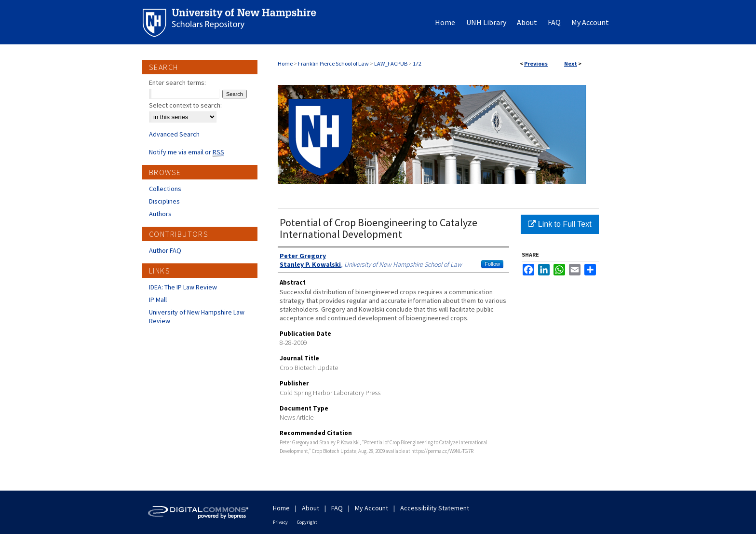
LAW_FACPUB (391, 63)
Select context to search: (185, 105)
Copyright (307, 522)
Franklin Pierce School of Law (333, 63)
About (310, 508)
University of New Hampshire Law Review (197, 316)
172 (417, 63)
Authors (160, 214)
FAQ (337, 508)
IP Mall (158, 300)
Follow (492, 264)
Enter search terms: (177, 82)
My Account (371, 508)
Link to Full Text (560, 224)
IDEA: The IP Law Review (183, 287)
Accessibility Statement (435, 508)
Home (285, 63)
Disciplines (164, 201)
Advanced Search (174, 134)
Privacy (280, 522)
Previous (536, 63)
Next (571, 63)
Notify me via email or (187, 152)
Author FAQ (165, 250)
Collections (165, 189)
